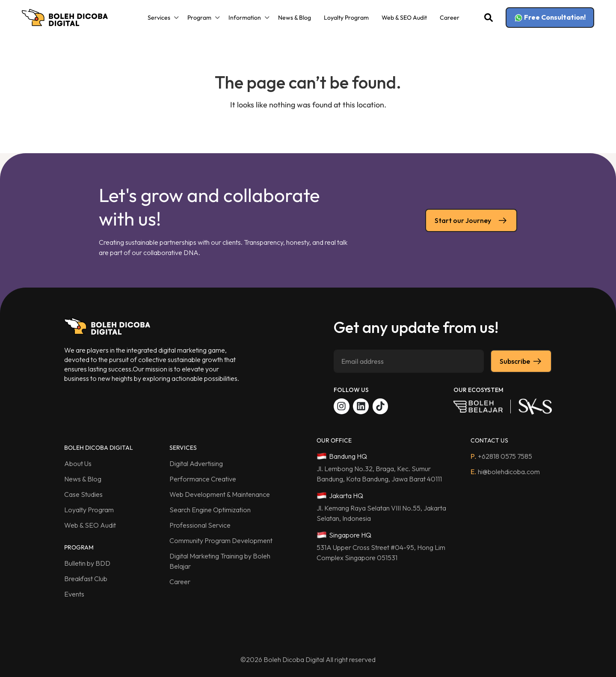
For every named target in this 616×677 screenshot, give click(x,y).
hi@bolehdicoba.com (505, 472)
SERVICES (183, 448)
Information (245, 18)
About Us (78, 463)
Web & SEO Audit (404, 18)
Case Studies (83, 494)
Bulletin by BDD (87, 563)
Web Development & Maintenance (220, 494)
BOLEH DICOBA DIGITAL (99, 448)
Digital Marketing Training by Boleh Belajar (220, 561)
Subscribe (521, 361)
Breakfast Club (86, 579)
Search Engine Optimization (210, 510)
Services (159, 18)
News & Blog (295, 18)
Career (450, 18)
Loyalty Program (346, 18)
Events (74, 594)
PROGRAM (79, 547)
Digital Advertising (196, 463)
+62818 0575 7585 (501, 456)
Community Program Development (221, 540)
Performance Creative (203, 479)
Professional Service (200, 525)
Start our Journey (471, 220)
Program (199, 18)
